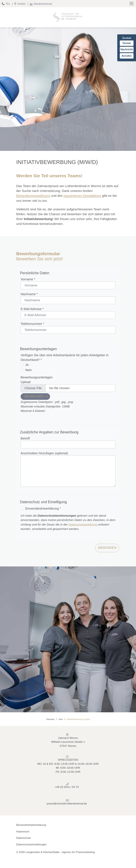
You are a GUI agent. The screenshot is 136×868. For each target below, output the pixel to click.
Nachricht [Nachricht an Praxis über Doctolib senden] (127, 49)
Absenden (107, 548)
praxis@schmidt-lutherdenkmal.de (67, 804)
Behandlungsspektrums (33, 196)
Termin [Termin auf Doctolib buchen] (127, 43)
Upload (25, 382)
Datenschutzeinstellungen (31, 844)
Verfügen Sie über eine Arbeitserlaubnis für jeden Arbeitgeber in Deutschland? (65, 357)
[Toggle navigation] (132, 4)
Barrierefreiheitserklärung (31, 825)
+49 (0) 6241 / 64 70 (67, 787)
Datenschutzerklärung (83, 525)
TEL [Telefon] (5, 4)
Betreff (25, 438)
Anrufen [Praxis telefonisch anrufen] (127, 56)
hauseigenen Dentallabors (82, 196)
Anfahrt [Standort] (19, 4)
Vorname (28, 279)
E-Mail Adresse (32, 309)
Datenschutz (24, 838)
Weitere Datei (34, 396)
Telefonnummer (32, 324)
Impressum (23, 832)
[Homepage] (68, 17)
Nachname (29, 294)
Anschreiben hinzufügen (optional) (44, 453)
